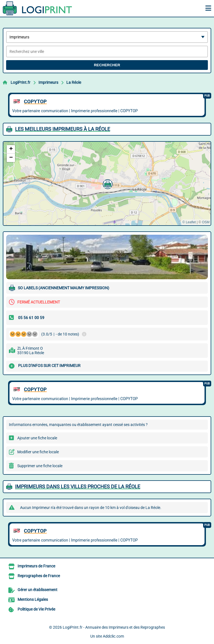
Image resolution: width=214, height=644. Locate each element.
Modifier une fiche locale (38, 452)
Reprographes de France (39, 576)
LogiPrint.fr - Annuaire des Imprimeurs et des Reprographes (114, 627)
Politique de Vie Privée (36, 609)
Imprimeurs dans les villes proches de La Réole (78, 487)
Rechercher (107, 65)
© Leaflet (189, 222)
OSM (206, 222)
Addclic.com (113, 636)
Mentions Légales (33, 599)
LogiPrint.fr (20, 82)
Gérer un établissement (37, 590)
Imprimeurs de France (36, 566)
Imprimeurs (48, 82)
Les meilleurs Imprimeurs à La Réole (63, 129)
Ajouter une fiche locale (37, 438)
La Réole (74, 82)
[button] (107, 183)
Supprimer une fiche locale (40, 466)
